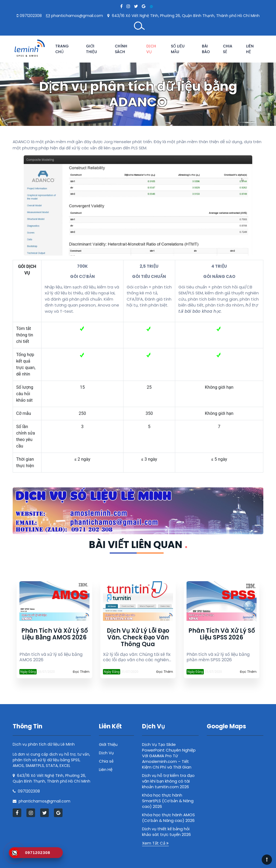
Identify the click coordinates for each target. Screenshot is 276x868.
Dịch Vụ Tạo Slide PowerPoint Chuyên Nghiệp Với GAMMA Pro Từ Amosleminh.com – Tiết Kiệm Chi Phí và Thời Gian (169, 756)
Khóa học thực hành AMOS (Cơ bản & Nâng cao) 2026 (168, 818)
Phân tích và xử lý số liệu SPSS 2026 (222, 634)
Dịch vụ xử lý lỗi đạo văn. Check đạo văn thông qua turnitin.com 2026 (138, 637)
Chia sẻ (228, 49)
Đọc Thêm (81, 672)
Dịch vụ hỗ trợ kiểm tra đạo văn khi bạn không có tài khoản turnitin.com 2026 (168, 781)
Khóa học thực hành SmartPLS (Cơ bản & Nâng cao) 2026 (168, 801)
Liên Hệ (250, 49)
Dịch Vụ (151, 49)
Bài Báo (206, 49)
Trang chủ (62, 49)
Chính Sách (121, 49)
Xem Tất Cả (155, 843)
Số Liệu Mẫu (178, 49)
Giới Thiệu (92, 49)
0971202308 (31, 16)
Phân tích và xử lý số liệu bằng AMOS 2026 (54, 634)
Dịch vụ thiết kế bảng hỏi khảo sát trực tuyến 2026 (166, 832)
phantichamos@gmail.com (77, 16)
